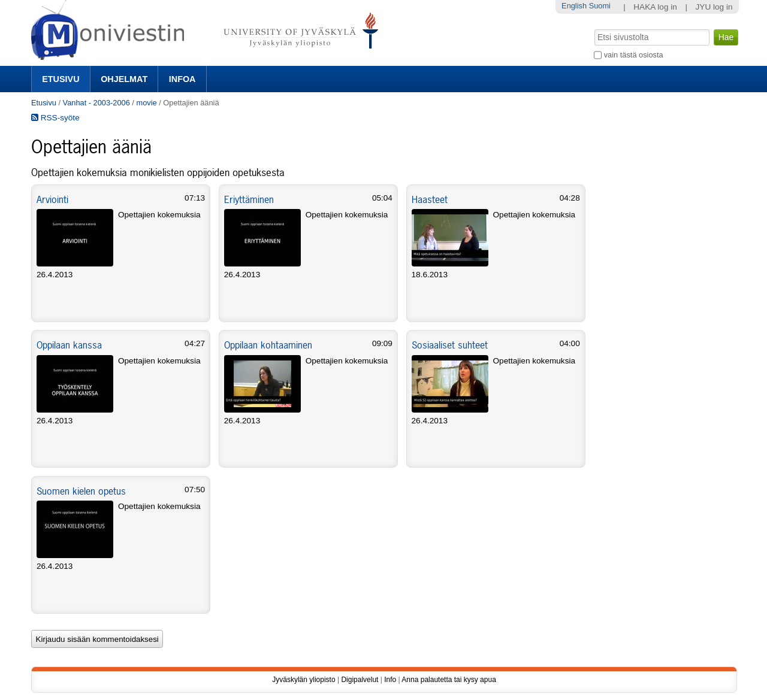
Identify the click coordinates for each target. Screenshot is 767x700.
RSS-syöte (55, 118)
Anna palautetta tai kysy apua (449, 680)
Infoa (182, 79)
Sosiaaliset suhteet (450, 345)
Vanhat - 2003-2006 (96, 103)
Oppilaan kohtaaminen (268, 345)
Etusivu (61, 79)
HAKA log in (655, 7)
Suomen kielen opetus (81, 491)
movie (146, 103)
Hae (594, 28)
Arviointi (52, 199)
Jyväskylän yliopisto (304, 680)
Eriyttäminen (249, 199)
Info (390, 680)
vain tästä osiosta (634, 55)
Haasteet (430, 199)
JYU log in (714, 7)
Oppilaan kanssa (69, 345)
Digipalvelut (360, 680)
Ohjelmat (124, 79)
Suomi (600, 6)
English (574, 6)
